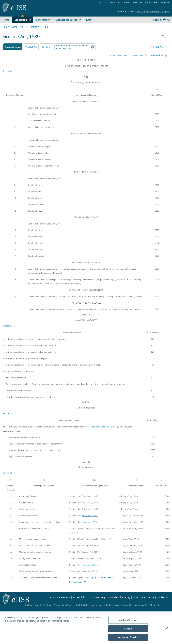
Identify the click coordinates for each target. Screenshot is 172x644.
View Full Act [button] (31, 55)
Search (159, 20)
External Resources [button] (66, 20)
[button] (164, 20)
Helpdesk (152, 2)
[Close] (167, 630)
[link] (158, 27)
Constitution (43, 20)
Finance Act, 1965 (90, 572)
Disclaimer (124, 2)
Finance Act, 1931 (90, 523)
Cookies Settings (128, 622)
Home (6, 20)
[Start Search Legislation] (141, 26)
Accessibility (80, 605)
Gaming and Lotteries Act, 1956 (102, 434)
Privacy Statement (60, 605)
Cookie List (163, 605)
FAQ (88, 20)
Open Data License (143, 605)
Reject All (128, 630)
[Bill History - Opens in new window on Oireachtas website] (47, 55)
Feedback (138, 2)
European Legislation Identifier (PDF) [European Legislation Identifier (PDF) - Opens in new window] (110, 605)
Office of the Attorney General (152, 11)
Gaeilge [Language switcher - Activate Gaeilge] (165, 2)
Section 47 (7, 333)
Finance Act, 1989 (38, 35)
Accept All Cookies (128, 639)
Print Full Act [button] (157, 55)
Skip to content (107, 2)
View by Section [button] (13, 55)
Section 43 (7, 79)
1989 (23, 35)
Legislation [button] (21, 20)
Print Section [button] (157, 63)
